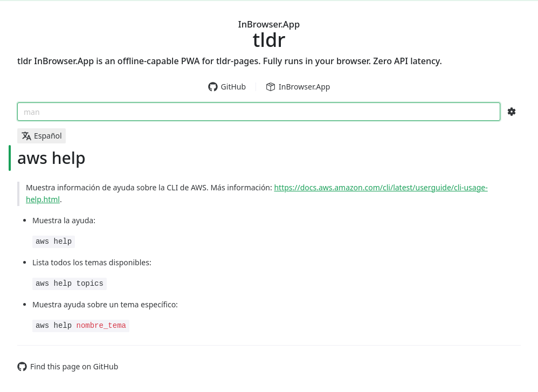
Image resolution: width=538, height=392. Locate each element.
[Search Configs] (512, 112)
